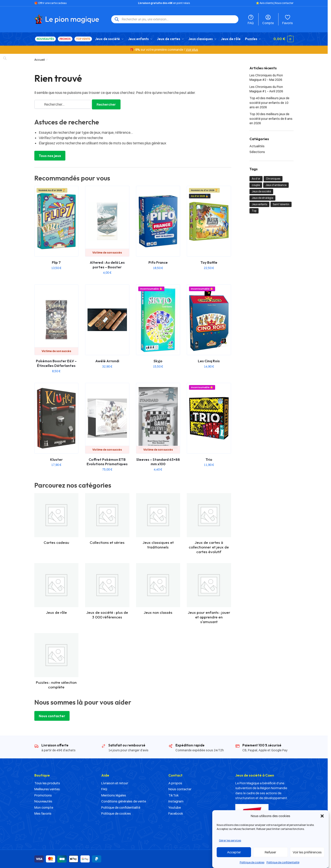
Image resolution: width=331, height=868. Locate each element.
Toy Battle (209, 262)
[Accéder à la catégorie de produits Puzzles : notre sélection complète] (56, 661)
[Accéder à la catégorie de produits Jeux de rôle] (56, 589)
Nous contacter (284, 3)
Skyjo (158, 361)
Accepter (234, 852)
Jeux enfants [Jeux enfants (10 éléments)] (259, 204)
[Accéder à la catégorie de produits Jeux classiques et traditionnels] (158, 521)
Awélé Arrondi (107, 361)
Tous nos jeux (50, 156)
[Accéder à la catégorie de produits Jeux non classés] (158, 589)
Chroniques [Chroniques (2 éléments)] (273, 179)
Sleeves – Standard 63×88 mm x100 (158, 462)
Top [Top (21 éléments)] (254, 211)
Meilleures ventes (47, 789)
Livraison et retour (115, 783)
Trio (209, 459)
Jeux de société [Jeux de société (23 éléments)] (261, 191)
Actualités (257, 146)
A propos (175, 783)
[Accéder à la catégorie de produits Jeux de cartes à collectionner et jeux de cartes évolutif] (209, 523)
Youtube (175, 807)
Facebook (176, 813)
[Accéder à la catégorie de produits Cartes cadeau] (56, 519)
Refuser (270, 852)
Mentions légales (114, 795)
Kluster (56, 459)
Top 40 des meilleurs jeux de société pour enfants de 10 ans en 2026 (269, 103)
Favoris (288, 20)
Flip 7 (56, 262)
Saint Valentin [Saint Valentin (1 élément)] (281, 204)
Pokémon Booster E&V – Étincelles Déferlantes (56, 363)
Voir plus (192, 50)
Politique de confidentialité (283, 862)
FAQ (251, 20)
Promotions (43, 795)
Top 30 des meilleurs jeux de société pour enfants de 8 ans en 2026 (271, 119)
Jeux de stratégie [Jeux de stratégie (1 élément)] (262, 198)
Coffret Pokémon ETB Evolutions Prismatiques (107, 462)
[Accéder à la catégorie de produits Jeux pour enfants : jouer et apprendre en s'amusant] (209, 593)
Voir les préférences (307, 852)
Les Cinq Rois (209, 361)
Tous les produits (47, 783)
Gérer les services (230, 840)
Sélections (257, 152)
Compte (268, 20)
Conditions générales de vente (124, 801)
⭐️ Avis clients (265, 3)
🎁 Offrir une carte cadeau (51, 3)
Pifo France (158, 262)
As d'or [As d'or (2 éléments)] (256, 179)
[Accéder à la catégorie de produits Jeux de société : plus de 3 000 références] (107, 591)
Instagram (176, 801)
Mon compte (44, 807)
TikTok (174, 795)
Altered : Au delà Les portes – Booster (107, 265)
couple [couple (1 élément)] (256, 185)
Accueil (40, 60)
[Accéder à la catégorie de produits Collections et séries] (107, 519)
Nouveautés (43, 801)
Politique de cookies (252, 862)
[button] (322, 816)
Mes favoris (43, 813)
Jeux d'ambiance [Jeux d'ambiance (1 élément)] (276, 185)
